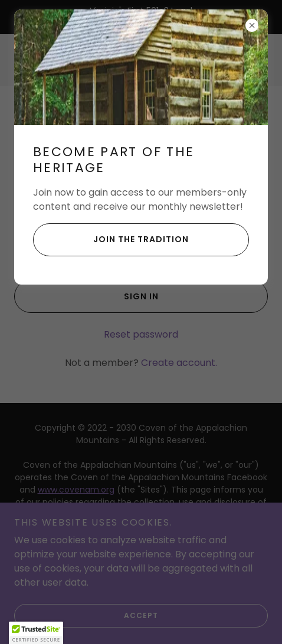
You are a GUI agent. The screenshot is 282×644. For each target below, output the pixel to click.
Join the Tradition (111, 240)
